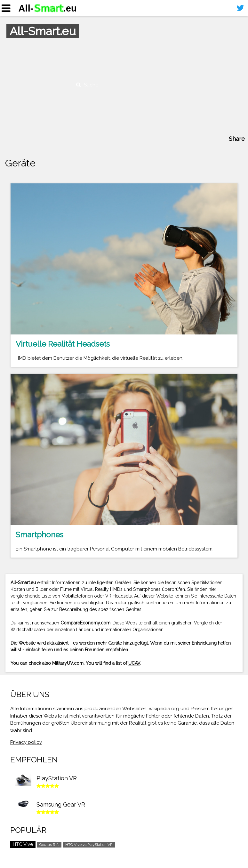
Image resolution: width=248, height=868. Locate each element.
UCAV (134, 663)
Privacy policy (26, 742)
